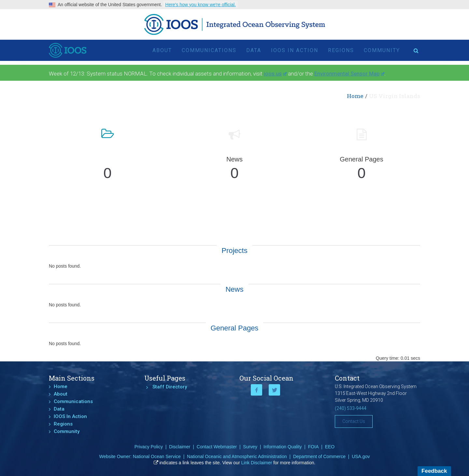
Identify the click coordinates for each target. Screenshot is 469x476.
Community (382, 50)
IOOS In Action (295, 50)
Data (254, 50)
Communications (209, 50)
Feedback (434, 471)
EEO (330, 447)
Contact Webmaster (217, 447)
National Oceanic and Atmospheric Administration (237, 456)
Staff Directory (170, 387)
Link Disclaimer (257, 463)
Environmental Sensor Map (349, 74)
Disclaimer (180, 447)
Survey (250, 447)
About (162, 50)
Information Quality (283, 447)
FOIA (313, 447)
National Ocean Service (157, 456)
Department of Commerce (319, 456)
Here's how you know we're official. (200, 5)
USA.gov (361, 456)
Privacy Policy (149, 447)
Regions (341, 50)
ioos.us (275, 74)
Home (355, 96)
